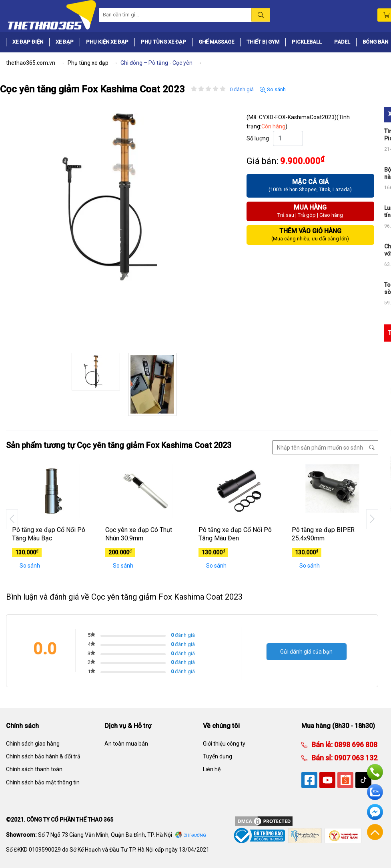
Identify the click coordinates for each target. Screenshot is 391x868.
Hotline (375, 772)
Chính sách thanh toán (34, 769)
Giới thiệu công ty (224, 744)
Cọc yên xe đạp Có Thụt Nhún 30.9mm (139, 534)
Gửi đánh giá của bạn (306, 652)
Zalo (375, 792)
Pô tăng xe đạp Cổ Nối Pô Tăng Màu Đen (235, 534)
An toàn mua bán (126, 744)
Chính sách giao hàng (33, 744)
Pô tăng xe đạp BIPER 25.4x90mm (323, 534)
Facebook (375, 812)
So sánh (273, 90)
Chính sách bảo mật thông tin (43, 782)
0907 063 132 (355, 758)
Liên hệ (212, 769)
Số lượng (258, 138)
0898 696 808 (355, 745)
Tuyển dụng (218, 756)
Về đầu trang (375, 832)
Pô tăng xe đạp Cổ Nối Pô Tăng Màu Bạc (49, 534)
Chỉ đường (195, 835)
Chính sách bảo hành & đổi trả (43, 756)
